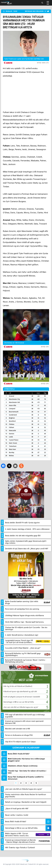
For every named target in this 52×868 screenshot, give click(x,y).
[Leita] (42, 3)
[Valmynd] (48, 3)
